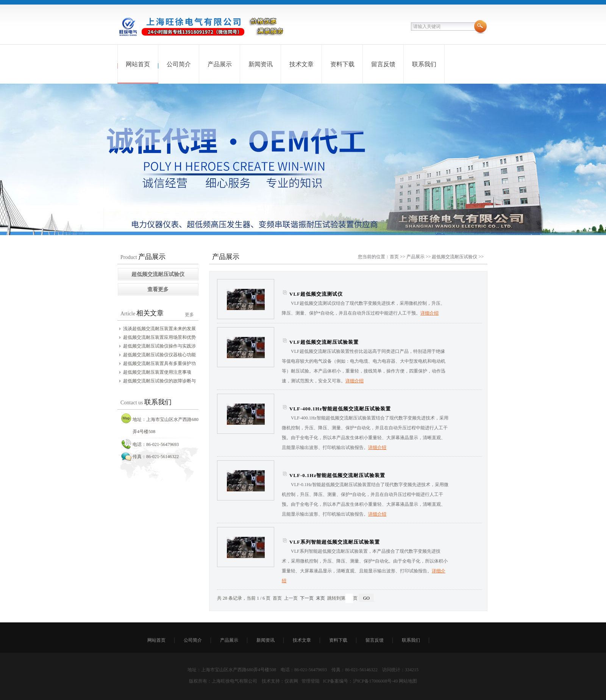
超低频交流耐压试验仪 (454, 257)
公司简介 (179, 64)
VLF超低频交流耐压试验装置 (324, 342)
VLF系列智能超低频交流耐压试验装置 (335, 542)
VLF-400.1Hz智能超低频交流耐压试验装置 (340, 409)
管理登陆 (311, 681)
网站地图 (408, 681)
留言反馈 (383, 64)
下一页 (307, 598)
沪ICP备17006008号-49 (376, 681)
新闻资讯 (261, 64)
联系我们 (424, 64)
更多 (189, 315)
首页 (394, 257)
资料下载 (342, 64)
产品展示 (220, 64)
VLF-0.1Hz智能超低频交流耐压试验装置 (337, 475)
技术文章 (301, 64)
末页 (320, 598)
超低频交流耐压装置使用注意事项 (157, 372)
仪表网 (291, 681)
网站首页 (138, 64)
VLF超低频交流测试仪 (316, 294)
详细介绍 (430, 313)
